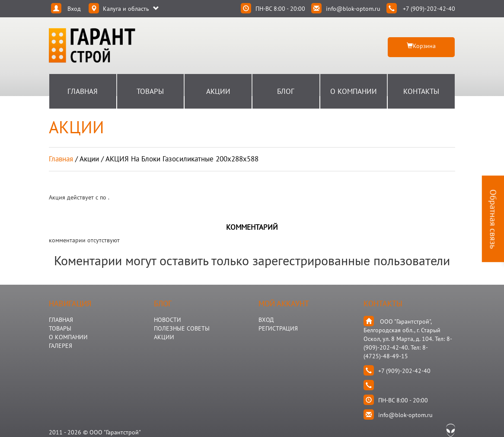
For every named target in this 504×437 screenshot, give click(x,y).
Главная (83, 91)
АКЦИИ (164, 337)
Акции (218, 91)
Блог (286, 91)
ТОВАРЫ (60, 328)
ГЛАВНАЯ (61, 320)
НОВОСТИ (167, 320)
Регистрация (278, 328)
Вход (266, 320)
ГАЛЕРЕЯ (61, 346)
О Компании (354, 91)
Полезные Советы (182, 328)
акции (89, 159)
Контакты (421, 91)
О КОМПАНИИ (68, 337)
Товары (150, 91)
